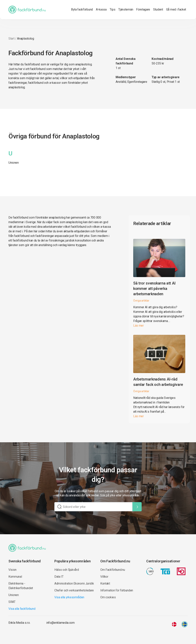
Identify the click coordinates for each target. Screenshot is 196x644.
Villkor (104, 577)
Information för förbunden (117, 590)
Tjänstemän (126, 9)
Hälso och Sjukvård (67, 570)
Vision (12, 570)
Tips (113, 9)
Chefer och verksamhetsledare (74, 590)
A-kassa (101, 9)
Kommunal (15, 577)
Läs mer (138, 326)
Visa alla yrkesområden (69, 597)
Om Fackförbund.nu (113, 570)
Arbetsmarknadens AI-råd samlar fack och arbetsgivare (158, 382)
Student (158, 9)
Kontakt (105, 583)
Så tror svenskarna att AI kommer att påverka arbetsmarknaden (154, 289)
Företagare (143, 9)
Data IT (59, 577)
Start (11, 39)
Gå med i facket (176, 9)
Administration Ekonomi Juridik (74, 583)
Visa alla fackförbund (22, 609)
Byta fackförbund (82, 9)
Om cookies (108, 597)
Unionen (14, 163)
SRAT (12, 602)
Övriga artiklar (141, 301)
